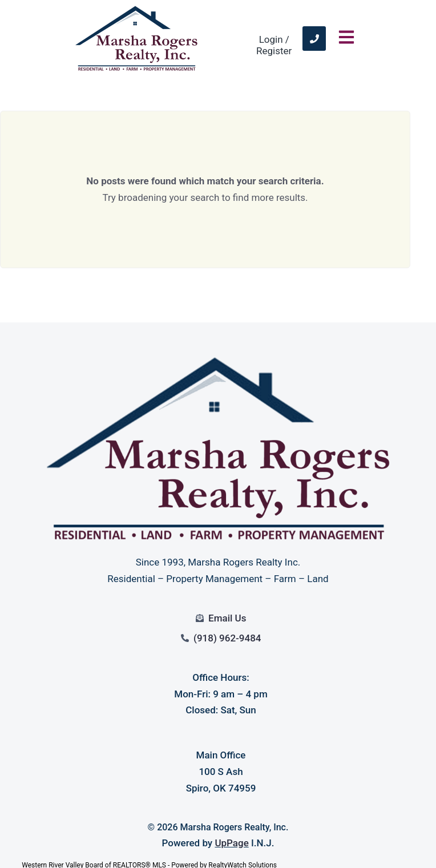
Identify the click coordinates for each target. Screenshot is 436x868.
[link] (314, 39)
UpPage (231, 843)
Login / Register (274, 45)
